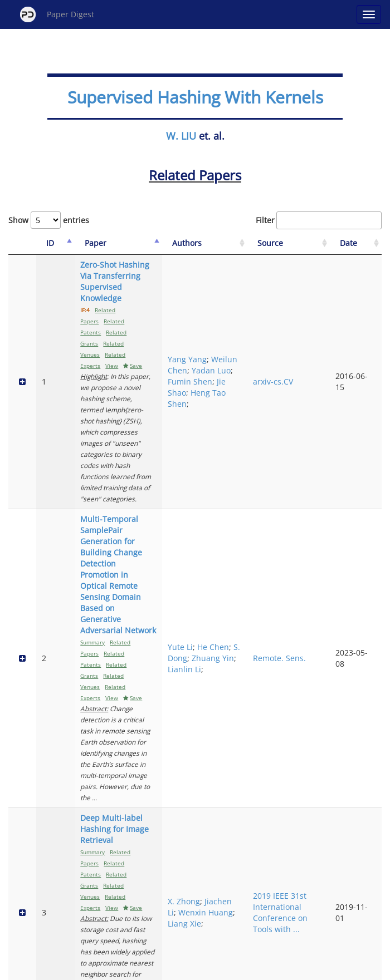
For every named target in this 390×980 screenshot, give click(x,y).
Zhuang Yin (250, 447)
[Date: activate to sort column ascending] (363, 243)
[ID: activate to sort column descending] (42, 243)
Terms (199, 970)
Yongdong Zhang (248, 826)
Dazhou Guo (252, 677)
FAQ (148, 970)
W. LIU (181, 136)
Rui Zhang (247, 803)
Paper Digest (57, 14)
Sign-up (172, 970)
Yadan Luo (248, 304)
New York (286, 970)
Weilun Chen (253, 292)
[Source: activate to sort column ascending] (315, 243)
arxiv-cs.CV (310, 315)
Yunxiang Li (250, 632)
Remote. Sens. (306, 435)
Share (252, 970)
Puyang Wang (243, 660)
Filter (319, 220)
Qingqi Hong (252, 722)
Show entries (49, 220)
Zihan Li (244, 621)
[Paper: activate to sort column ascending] (140, 243)
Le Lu (239, 688)
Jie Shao (244, 326)
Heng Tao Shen (247, 343)
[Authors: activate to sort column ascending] (254, 243)
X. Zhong (245, 523)
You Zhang (243, 705)
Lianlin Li (246, 458)
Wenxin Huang (243, 551)
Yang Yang (248, 281)
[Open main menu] (369, 14)
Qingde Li (247, 644)
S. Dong (244, 430)
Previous (156, 925)
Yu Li (238, 787)
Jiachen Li (247, 534)
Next (243, 925)
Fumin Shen (251, 315)
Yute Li (242, 413)
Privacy (226, 970)
